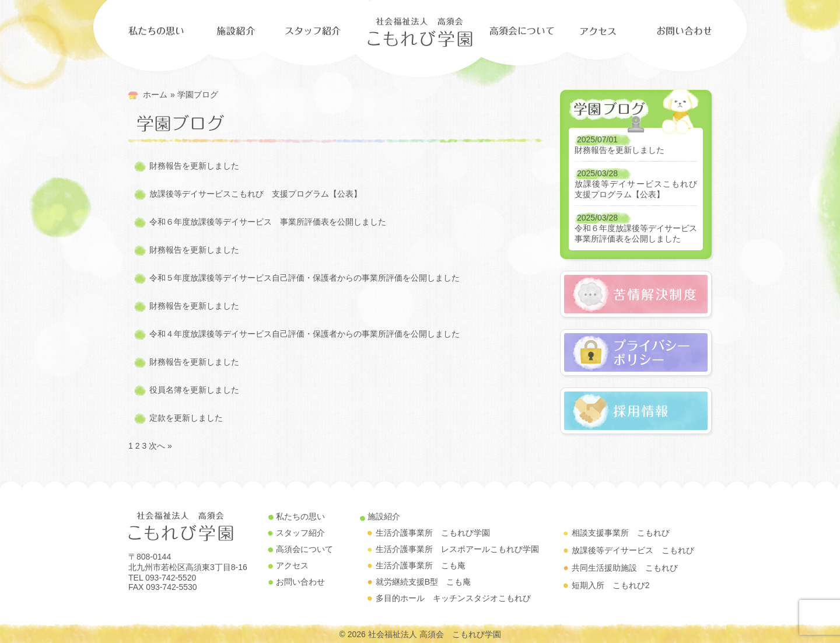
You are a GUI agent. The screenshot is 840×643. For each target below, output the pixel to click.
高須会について (304, 549)
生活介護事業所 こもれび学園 (433, 533)
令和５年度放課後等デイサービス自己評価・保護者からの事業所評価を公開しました (304, 278)
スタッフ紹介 (300, 533)
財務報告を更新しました (194, 166)
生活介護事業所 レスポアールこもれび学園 (457, 549)
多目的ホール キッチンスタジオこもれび (453, 598)
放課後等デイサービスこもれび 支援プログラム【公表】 (256, 194)
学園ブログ (198, 95)
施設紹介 (384, 516)
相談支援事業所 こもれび (621, 533)
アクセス (292, 565)
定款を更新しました (186, 418)
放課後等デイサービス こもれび (633, 550)
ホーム (155, 95)
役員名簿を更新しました (194, 390)
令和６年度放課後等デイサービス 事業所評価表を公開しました (268, 222)
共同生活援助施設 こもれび (625, 568)
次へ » (160, 446)
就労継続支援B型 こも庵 (423, 582)
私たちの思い (300, 516)
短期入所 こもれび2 (611, 585)
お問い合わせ (300, 582)
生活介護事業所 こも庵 (421, 565)
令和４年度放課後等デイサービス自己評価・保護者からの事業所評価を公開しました (304, 334)
